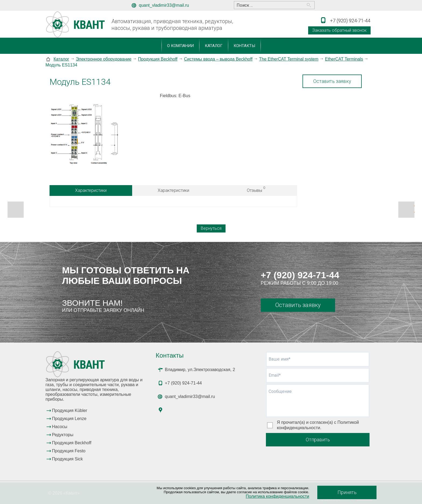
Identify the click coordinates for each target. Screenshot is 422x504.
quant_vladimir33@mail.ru (164, 5)
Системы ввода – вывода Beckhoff (218, 59)
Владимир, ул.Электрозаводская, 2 (200, 370)
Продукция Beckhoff (158, 59)
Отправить (318, 440)
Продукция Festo (69, 451)
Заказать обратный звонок (339, 30)
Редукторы (63, 435)
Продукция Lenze (69, 419)
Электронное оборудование (104, 59)
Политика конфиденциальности (277, 496)
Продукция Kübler (70, 410)
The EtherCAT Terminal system (289, 59)
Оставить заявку (332, 81)
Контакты (244, 46)
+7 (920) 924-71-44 (300, 275)
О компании (180, 46)
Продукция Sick (67, 459)
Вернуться (211, 228)
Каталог (214, 46)
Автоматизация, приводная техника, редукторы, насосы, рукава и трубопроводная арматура (172, 25)
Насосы (60, 427)
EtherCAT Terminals (344, 59)
